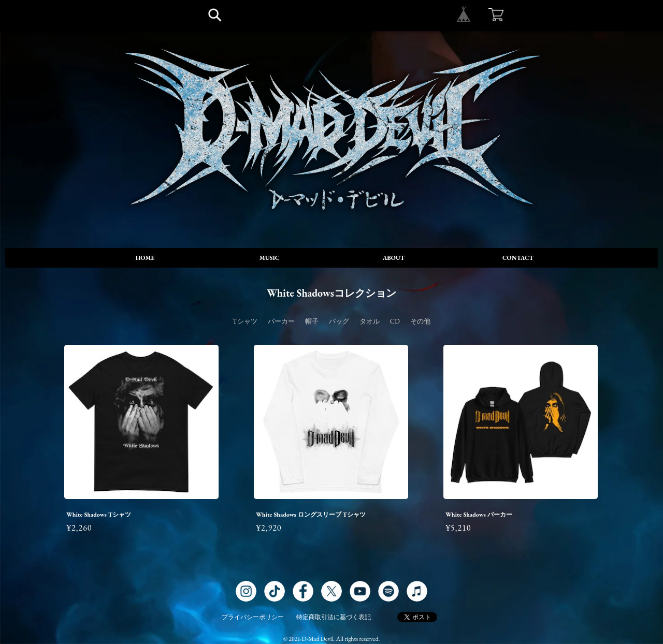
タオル (370, 321)
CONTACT (518, 258)
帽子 (312, 321)
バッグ (339, 321)
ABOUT (394, 258)
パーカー (281, 321)
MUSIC (270, 258)
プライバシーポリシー (253, 617)
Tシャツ (245, 321)
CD (395, 321)
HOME (145, 258)
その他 (420, 321)
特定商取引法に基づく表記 (334, 617)
